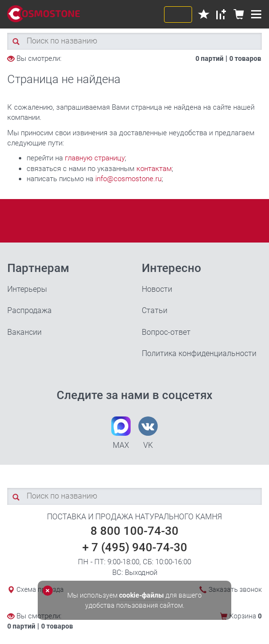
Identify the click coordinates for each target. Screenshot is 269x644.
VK (148, 433)
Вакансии (24, 332)
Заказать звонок (235, 589)
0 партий (209, 58)
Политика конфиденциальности (199, 353)
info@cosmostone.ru (128, 179)
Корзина (246, 616)
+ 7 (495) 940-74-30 (135, 547)
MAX (121, 433)
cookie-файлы (142, 595)
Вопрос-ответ (166, 332)
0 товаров (245, 58)
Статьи (155, 310)
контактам (154, 169)
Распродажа (30, 310)
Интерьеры (27, 289)
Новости (157, 289)
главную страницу (95, 158)
